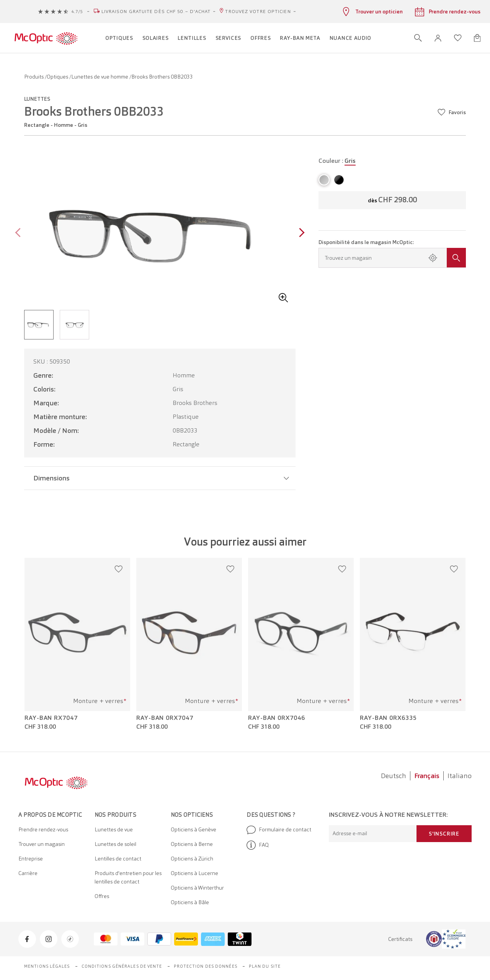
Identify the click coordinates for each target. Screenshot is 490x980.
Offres (102, 896)
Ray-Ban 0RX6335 (388, 718)
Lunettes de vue (114, 829)
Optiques (58, 77)
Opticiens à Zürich (192, 859)
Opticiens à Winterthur (197, 888)
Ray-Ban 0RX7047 (165, 718)
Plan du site (265, 966)
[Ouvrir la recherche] (418, 38)
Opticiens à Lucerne (194, 873)
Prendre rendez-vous (43, 829)
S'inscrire (444, 834)
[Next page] (300, 234)
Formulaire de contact (279, 830)
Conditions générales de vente (122, 966)
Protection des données (206, 966)
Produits (34, 77)
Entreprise (31, 859)
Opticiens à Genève (194, 829)
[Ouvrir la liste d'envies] (458, 38)
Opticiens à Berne (192, 844)
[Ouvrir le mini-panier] (477, 38)
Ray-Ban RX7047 (51, 718)
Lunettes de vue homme (100, 77)
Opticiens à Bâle (190, 902)
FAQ (258, 845)
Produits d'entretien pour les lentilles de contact (128, 877)
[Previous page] (20, 234)
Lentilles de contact (118, 859)
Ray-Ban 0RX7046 (277, 718)
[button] (438, 38)
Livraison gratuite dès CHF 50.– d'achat (156, 11)
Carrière (28, 873)
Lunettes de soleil (115, 844)
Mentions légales (47, 966)
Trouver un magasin (42, 844)
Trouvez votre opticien (258, 11)
